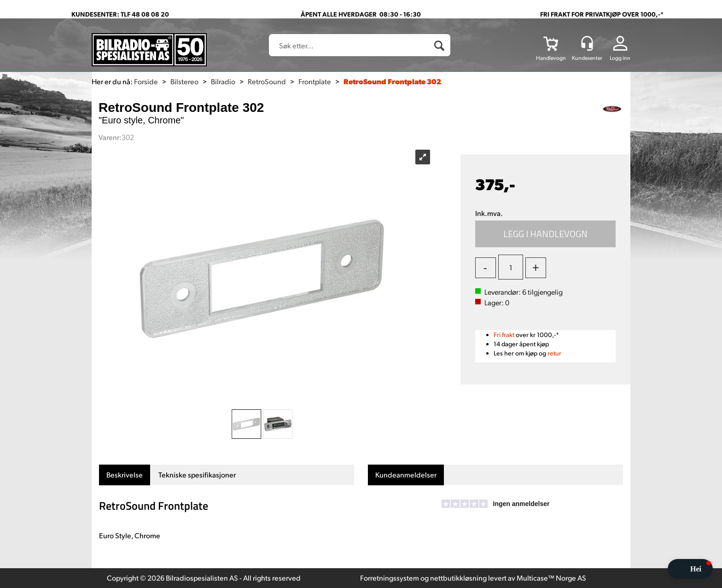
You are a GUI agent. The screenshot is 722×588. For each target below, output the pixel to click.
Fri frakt (504, 335)
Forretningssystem (390, 578)
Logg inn (620, 58)
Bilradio (223, 81)
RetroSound (267, 81)
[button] (690, 569)
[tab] (125, 475)
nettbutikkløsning (458, 578)
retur (554, 353)
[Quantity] (511, 267)
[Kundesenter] (587, 43)
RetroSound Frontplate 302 (392, 81)
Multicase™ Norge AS (551, 578)
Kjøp (546, 234)
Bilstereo (184, 81)
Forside (146, 81)
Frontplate (315, 81)
